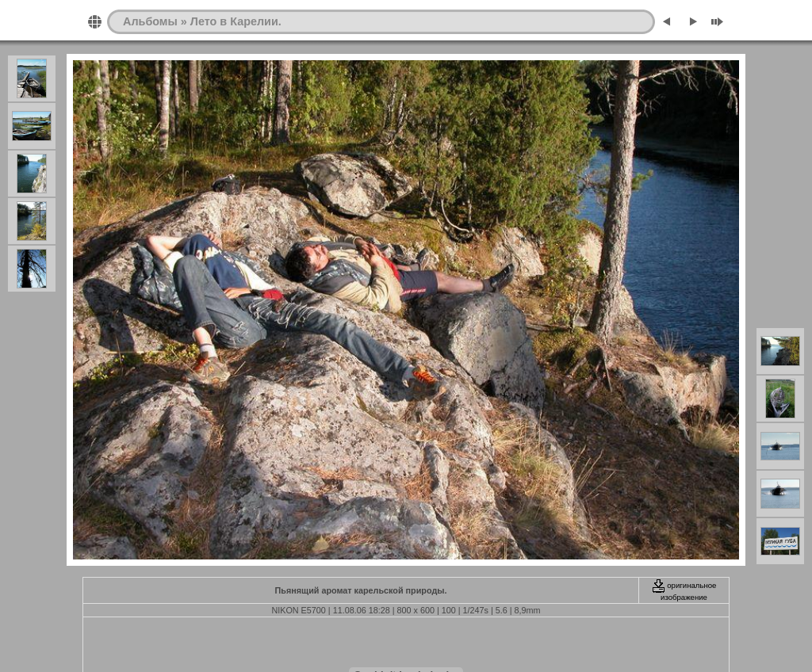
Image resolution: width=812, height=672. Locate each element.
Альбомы (150, 21)
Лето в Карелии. (236, 21)
